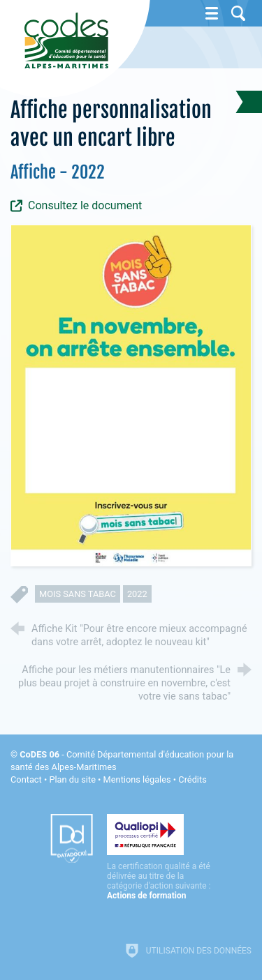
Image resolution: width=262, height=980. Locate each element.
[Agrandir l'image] (131, 395)
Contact (26, 779)
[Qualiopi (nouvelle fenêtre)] (159, 857)
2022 (137, 594)
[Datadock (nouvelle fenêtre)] (72, 838)
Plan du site (72, 779)
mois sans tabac (78, 594)
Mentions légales (137, 779)
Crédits (192, 779)
